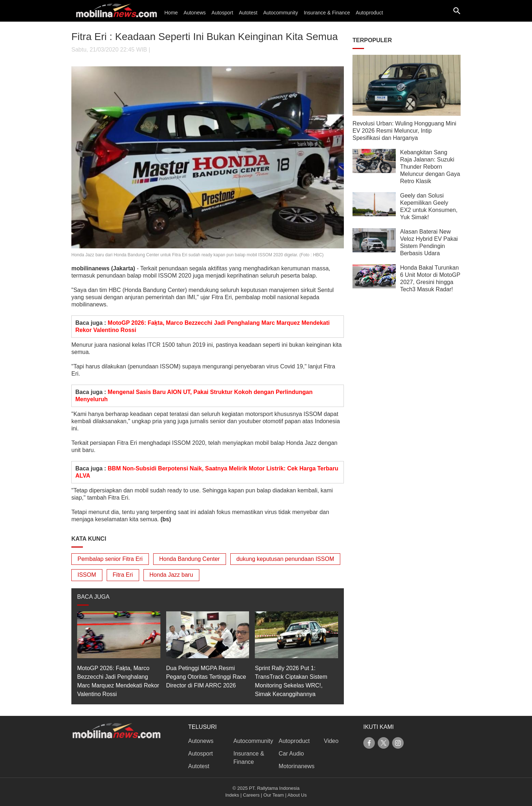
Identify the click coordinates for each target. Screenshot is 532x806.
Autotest (248, 13)
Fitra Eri (123, 575)
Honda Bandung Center (190, 559)
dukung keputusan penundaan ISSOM (285, 559)
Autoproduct (369, 13)
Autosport (222, 13)
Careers (251, 795)
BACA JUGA (93, 597)
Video (331, 741)
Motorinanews (297, 766)
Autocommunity (280, 13)
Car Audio (291, 754)
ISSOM (87, 575)
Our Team (274, 795)
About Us (297, 795)
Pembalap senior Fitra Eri (110, 559)
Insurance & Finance (327, 13)
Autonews (194, 13)
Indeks (232, 795)
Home (171, 13)
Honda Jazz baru (171, 575)
